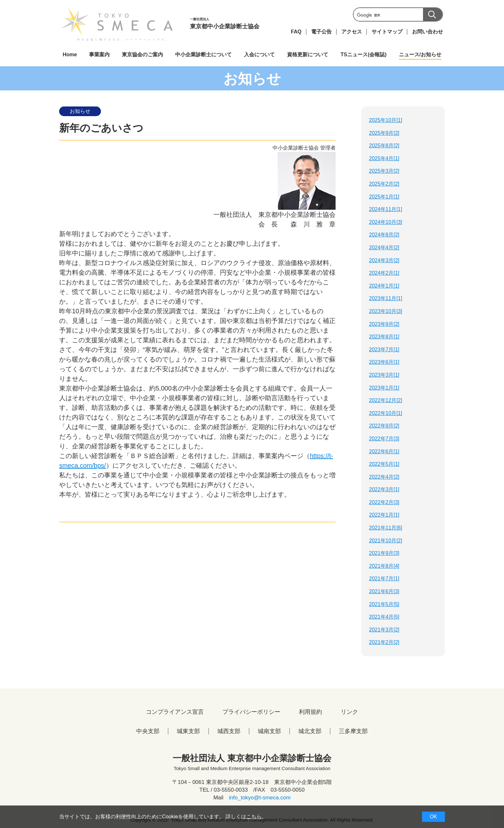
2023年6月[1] (384, 362)
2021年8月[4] (384, 566)
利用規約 (310, 712)
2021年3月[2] (384, 630)
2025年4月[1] (384, 158)
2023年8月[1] (384, 337)
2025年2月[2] (384, 184)
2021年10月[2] (386, 541)
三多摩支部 (353, 731)
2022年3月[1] (384, 489)
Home (70, 55)
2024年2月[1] (384, 273)
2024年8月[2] (384, 235)
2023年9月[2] (384, 324)
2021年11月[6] (386, 528)
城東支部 (188, 731)
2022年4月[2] (384, 477)
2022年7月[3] (384, 439)
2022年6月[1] (384, 451)
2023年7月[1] (384, 350)
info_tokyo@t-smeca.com (260, 798)
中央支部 (148, 731)
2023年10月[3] (386, 311)
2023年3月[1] (384, 375)
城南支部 (269, 731)
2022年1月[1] (384, 515)
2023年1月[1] (384, 388)
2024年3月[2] (384, 260)
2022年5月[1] (384, 464)
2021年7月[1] (384, 579)
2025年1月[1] (384, 197)
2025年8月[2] (384, 146)
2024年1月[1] (384, 286)
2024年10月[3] (386, 222)
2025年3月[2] (384, 171)
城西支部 (229, 731)
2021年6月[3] (384, 591)
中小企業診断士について (203, 55)
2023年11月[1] (386, 298)
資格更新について (308, 55)
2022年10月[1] (386, 413)
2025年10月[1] (386, 120)
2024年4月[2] (384, 248)
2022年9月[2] (384, 426)
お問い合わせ (428, 32)
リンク (349, 712)
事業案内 (99, 55)
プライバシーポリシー (251, 712)
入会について (259, 55)
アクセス (352, 32)
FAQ (296, 32)
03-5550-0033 (231, 790)
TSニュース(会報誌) (363, 55)
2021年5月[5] (384, 604)
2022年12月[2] (386, 400)
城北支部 (310, 731)
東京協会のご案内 (142, 55)
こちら (254, 817)
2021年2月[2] (384, 642)
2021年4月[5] (384, 617)
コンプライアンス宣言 (175, 712)
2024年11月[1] (386, 209)
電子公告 (321, 32)
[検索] (397, 15)
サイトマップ (387, 32)
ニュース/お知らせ (420, 55)
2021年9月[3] (384, 553)
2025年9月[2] (384, 133)
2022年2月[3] (384, 502)
